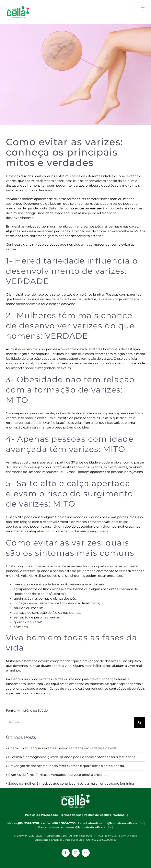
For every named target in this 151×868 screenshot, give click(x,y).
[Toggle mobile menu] (143, 9)
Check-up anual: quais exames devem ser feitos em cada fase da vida (62, 748)
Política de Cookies (97, 815)
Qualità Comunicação (124, 836)
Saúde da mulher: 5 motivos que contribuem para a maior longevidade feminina (71, 784)
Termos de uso (71, 815)
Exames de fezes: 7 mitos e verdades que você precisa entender (58, 775)
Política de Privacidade (41, 815)
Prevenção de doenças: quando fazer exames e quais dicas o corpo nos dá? (67, 766)
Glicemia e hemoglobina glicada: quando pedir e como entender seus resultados (72, 757)
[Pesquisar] (70, 722)
